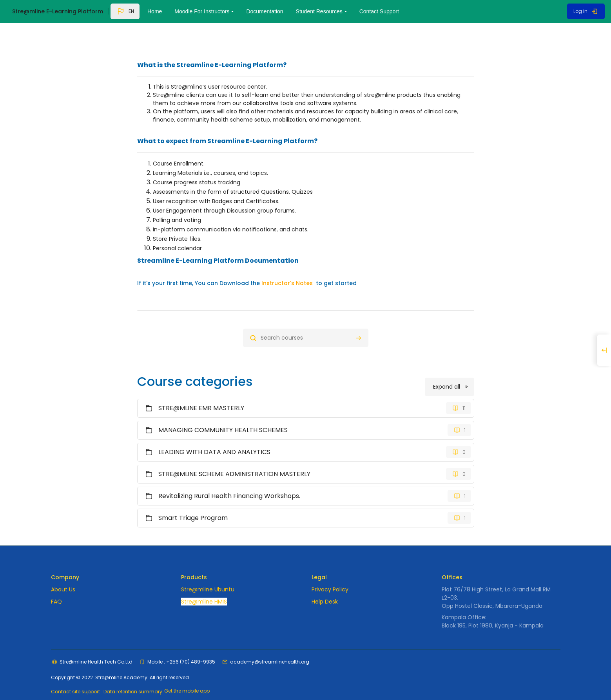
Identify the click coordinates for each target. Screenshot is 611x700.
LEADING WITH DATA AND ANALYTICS (214, 439)
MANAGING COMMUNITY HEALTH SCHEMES (223, 417)
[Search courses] (306, 324)
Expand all (447, 374)
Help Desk (325, 590)
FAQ (56, 590)
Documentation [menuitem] (265, 11)
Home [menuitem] (155, 11)
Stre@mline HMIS (204, 590)
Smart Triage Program (193, 505)
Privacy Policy (330, 578)
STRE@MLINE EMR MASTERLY (201, 395)
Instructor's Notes (287, 269)
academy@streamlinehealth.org (270, 650)
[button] (125, 11)
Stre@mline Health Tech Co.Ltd (96, 650)
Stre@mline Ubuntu (208, 578)
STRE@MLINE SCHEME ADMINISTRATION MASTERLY (234, 461)
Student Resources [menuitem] (319, 11)
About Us (63, 578)
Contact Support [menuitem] (379, 11)
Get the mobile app (189, 680)
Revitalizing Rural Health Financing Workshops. (229, 483)
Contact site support (75, 681)
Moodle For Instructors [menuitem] (202, 11)
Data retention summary (134, 681)
